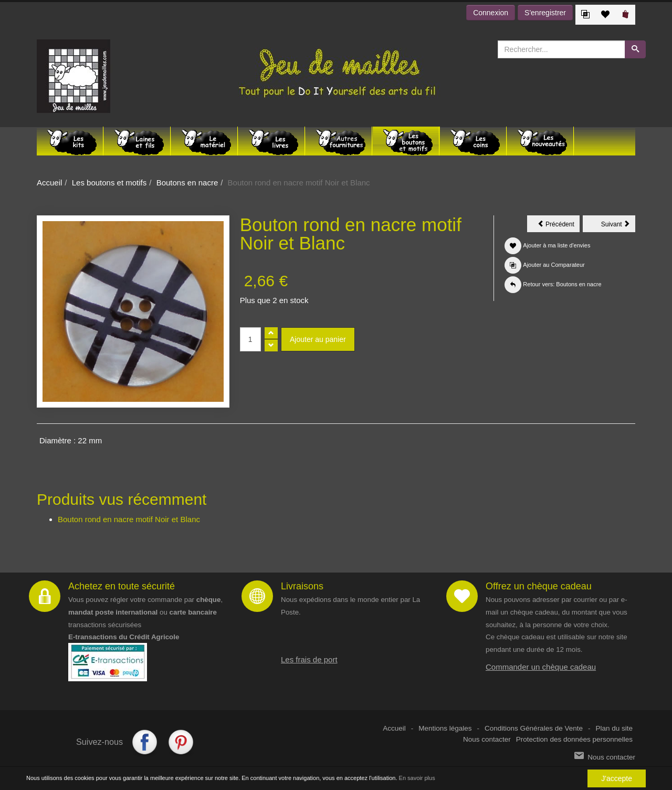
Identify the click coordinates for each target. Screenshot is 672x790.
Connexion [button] (491, 13)
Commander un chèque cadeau (541, 667)
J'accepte (617, 778)
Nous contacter (487, 739)
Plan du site (614, 728)
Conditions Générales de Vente (534, 728)
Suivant (618, 226)
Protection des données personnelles (574, 739)
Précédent (559, 226)
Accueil (49, 183)
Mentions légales (445, 728)
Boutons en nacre (187, 183)
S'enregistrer (545, 13)
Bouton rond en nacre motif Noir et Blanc (129, 519)
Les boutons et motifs (109, 183)
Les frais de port (309, 659)
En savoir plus (417, 778)
